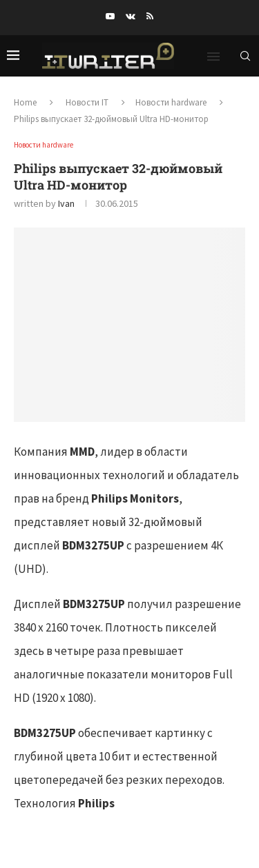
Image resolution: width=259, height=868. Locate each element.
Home (25, 102)
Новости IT (87, 102)
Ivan (66, 203)
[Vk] (131, 16)
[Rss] (150, 16)
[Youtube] (110, 16)
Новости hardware (171, 102)
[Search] (245, 56)
